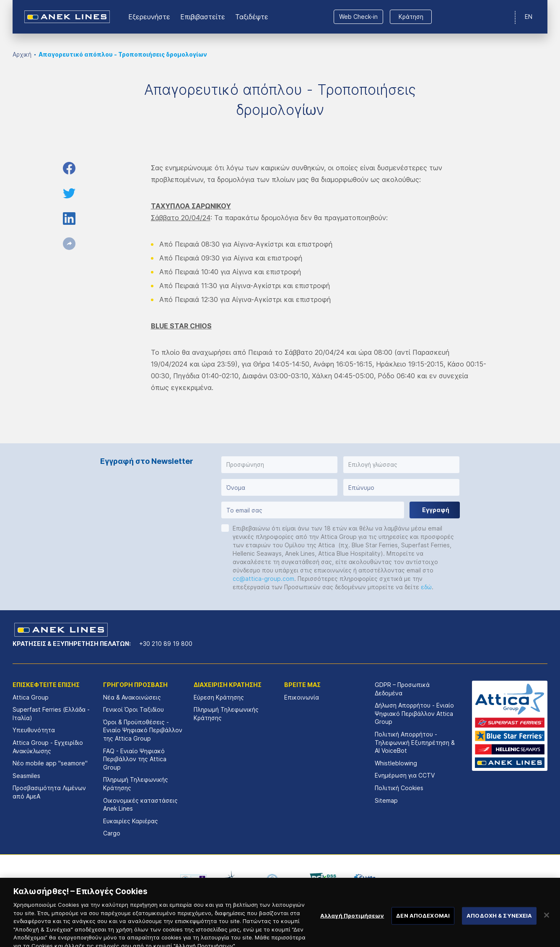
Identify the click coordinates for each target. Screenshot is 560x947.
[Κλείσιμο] (547, 924)
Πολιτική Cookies (399, 788)
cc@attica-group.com (263, 579)
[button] (279, 465)
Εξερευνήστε (149, 17)
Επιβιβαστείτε (203, 17)
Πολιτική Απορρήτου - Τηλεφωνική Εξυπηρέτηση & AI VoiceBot (415, 742)
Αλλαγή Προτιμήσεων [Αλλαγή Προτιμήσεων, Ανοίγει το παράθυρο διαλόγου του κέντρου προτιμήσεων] (352, 924)
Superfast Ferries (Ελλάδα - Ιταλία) (51, 714)
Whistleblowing (396, 763)
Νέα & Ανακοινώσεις (132, 697)
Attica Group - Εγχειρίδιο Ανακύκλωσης (48, 747)
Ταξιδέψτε (252, 17)
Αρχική (22, 54)
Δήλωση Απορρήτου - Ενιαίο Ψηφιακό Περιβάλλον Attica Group (414, 713)
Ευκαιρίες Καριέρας (131, 821)
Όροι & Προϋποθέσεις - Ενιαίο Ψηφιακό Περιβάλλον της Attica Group (143, 730)
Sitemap (386, 800)
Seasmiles (26, 776)
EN (529, 17)
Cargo (112, 833)
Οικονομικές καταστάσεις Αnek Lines (140, 805)
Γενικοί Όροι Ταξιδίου (134, 709)
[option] (193, 879)
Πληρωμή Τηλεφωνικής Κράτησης (136, 784)
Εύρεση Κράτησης (219, 697)
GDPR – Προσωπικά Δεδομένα (402, 689)
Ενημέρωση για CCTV (405, 775)
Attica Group (31, 697)
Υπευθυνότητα (34, 730)
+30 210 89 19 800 (166, 644)
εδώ (426, 587)
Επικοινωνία (302, 697)
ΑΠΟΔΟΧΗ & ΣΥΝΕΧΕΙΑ (499, 924)
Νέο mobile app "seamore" (50, 763)
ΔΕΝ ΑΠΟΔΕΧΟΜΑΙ (423, 924)
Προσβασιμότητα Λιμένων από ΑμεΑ (49, 792)
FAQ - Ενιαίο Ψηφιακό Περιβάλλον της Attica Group (135, 759)
